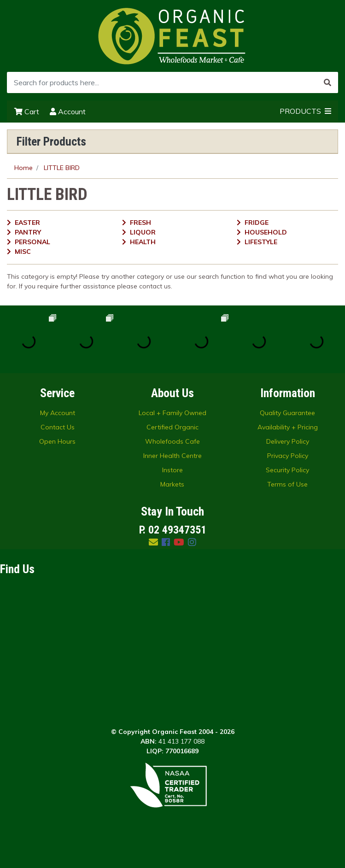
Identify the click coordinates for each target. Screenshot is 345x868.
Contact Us (58, 427)
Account (68, 111)
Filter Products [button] (51, 141)
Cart (27, 111)
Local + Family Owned (172, 413)
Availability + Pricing (288, 427)
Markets (172, 484)
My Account (58, 413)
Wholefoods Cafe (172, 441)
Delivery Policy (288, 441)
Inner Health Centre (172, 456)
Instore (172, 470)
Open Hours (57, 441)
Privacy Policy (288, 456)
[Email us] (153, 542)
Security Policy (287, 470)
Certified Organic (172, 427)
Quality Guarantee (287, 413)
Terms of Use (287, 484)
